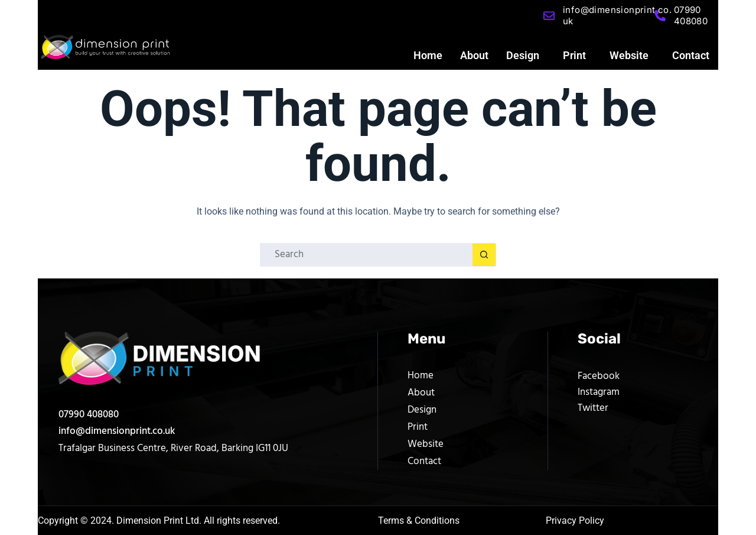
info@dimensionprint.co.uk (117, 431)
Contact (691, 55)
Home (428, 55)
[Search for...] (366, 255)
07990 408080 (89, 415)
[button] (526, 56)
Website (629, 55)
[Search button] (484, 255)
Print (574, 55)
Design (523, 55)
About (474, 55)
